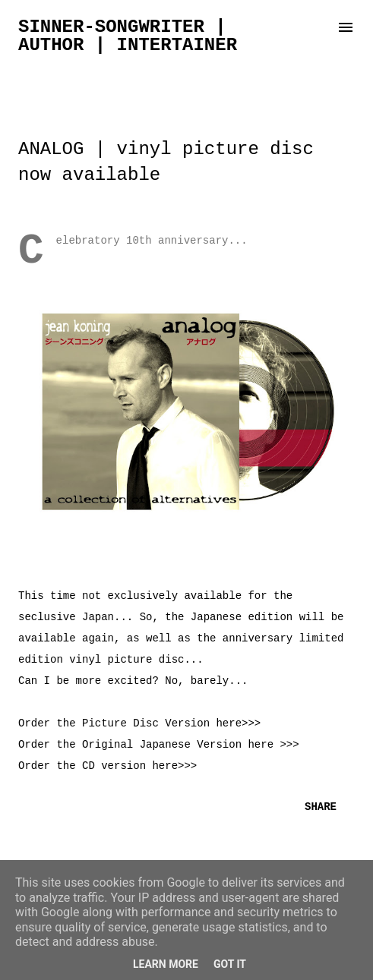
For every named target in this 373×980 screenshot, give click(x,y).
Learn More (166, 964)
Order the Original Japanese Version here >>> (159, 745)
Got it (230, 964)
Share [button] (321, 807)
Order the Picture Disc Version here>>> (139, 723)
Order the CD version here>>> (107, 766)
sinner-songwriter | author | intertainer (128, 36)
